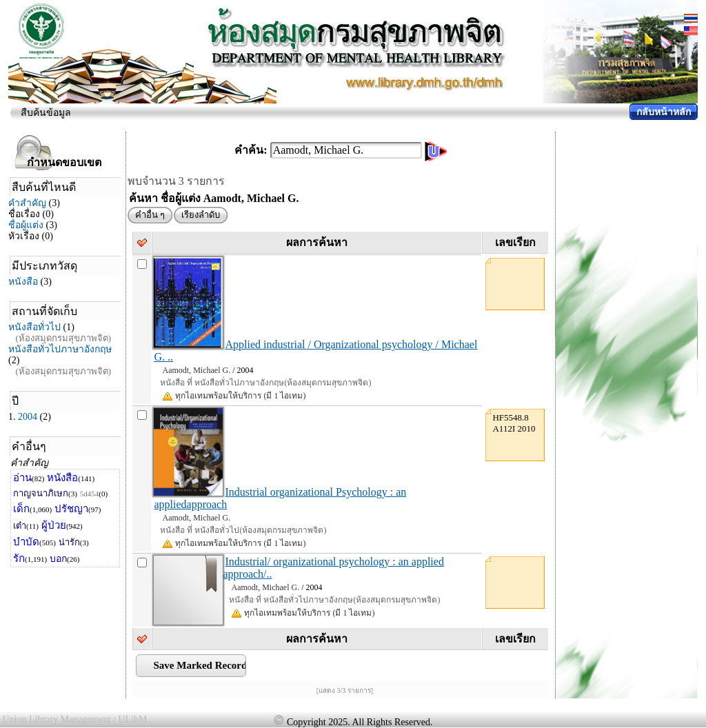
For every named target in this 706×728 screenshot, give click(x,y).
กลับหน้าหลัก (664, 112)
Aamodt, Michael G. (196, 370)
